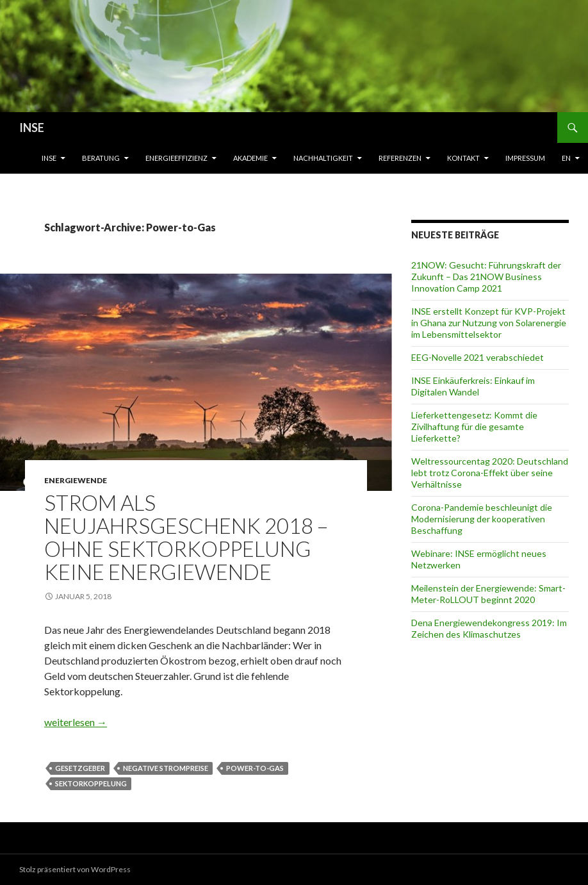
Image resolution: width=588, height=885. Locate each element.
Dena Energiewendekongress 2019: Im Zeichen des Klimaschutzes (489, 628)
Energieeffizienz (176, 158)
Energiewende (76, 480)
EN (566, 158)
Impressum (525, 158)
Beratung (101, 158)
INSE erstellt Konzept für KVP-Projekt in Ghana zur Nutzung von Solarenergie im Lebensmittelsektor (489, 323)
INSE (32, 128)
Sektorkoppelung (91, 783)
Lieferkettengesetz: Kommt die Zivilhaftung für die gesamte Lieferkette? (474, 426)
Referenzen (400, 158)
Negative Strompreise (166, 768)
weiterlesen (76, 722)
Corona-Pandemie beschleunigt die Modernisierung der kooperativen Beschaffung (482, 519)
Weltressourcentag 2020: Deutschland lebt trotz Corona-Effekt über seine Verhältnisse (490, 473)
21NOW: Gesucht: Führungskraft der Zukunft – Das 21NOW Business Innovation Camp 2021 (486, 277)
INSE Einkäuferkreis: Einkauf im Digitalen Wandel (473, 386)
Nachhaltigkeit (323, 158)
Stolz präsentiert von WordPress (75, 869)
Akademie (250, 158)
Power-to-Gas (255, 768)
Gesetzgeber (80, 768)
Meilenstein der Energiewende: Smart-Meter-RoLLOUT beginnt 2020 (488, 594)
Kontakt (463, 158)
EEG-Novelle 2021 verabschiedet (478, 357)
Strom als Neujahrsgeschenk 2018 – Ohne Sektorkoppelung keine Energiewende (186, 537)
